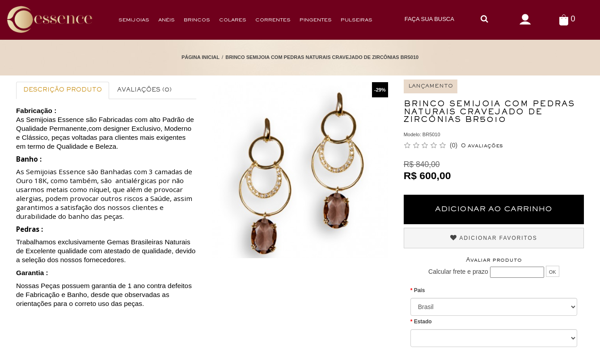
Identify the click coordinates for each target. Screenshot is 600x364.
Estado (423, 322)
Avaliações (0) (144, 90)
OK (553, 272)
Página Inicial (201, 57)
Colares (233, 20)
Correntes (273, 20)
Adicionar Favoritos (494, 238)
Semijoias (134, 20)
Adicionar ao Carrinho (494, 209)
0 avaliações (482, 146)
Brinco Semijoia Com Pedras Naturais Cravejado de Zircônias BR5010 (322, 57)
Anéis (167, 20)
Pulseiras (357, 20)
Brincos (197, 20)
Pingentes (316, 20)
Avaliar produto (494, 260)
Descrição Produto (63, 90)
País (420, 290)
